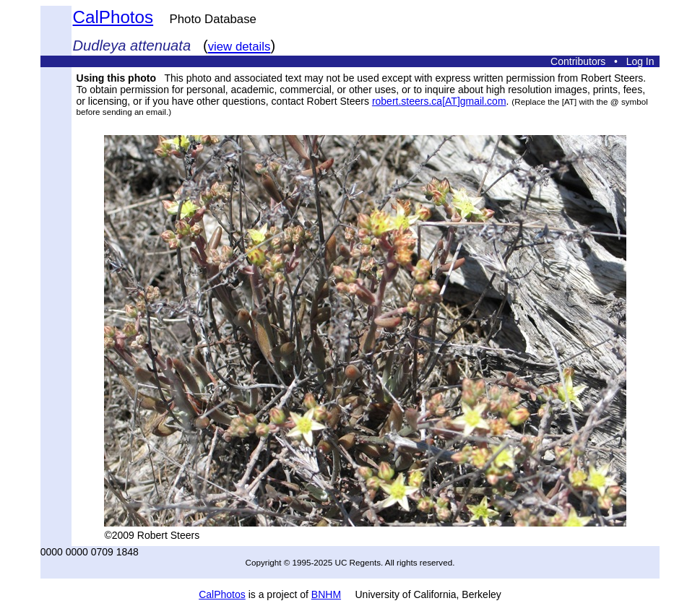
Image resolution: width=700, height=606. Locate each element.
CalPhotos (113, 17)
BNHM (326, 594)
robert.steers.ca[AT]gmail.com (439, 101)
